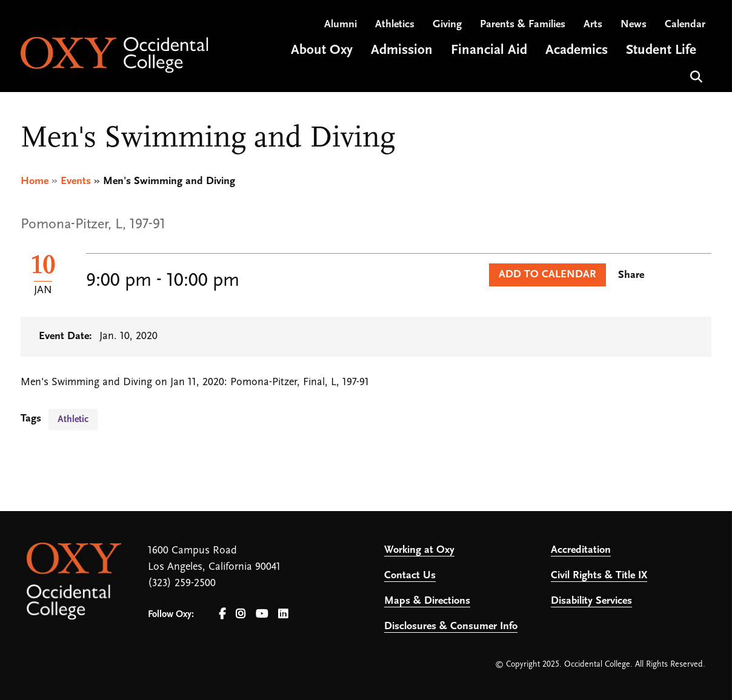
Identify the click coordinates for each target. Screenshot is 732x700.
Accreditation (581, 550)
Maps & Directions (427, 601)
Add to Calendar (547, 275)
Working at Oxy (419, 550)
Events (76, 181)
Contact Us (410, 576)
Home (35, 181)
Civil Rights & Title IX (599, 576)
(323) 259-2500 (182, 583)
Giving (447, 25)
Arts (593, 25)
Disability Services (591, 601)
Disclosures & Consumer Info (451, 626)
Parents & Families (523, 25)
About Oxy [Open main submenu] (322, 51)
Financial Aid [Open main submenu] (489, 51)
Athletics (395, 25)
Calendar (685, 25)
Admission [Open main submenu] (402, 51)
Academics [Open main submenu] (577, 51)
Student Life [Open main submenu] (661, 51)
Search (695, 75)
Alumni (341, 25)
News (634, 25)
